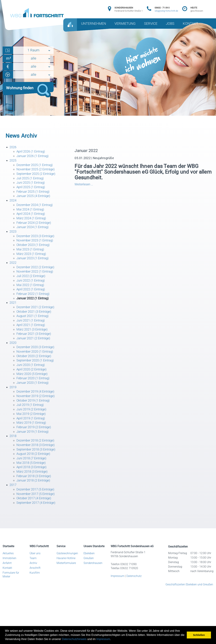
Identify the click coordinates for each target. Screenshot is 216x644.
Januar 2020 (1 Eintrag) (33, 383)
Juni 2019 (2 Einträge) (31, 409)
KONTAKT (190, 24)
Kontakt (7, 568)
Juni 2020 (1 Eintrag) (31, 365)
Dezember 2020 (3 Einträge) (35, 347)
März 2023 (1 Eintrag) (31, 254)
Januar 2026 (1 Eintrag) (33, 156)
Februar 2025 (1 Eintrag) (33, 192)
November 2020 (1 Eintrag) (35, 351)
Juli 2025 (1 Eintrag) (30, 178)
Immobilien (9, 558)
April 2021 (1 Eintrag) (31, 325)
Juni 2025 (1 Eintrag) (31, 183)
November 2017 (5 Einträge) (36, 494)
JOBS (170, 24)
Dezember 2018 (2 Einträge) (35, 440)
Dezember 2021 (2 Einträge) (35, 307)
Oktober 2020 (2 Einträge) (34, 356)
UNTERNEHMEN (94, 24)
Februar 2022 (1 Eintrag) (33, 294)
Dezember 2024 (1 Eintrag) (35, 205)
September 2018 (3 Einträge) (36, 449)
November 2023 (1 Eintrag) (35, 240)
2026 (13, 147)
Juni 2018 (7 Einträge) (31, 458)
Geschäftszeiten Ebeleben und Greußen (189, 584)
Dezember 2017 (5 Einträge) (35, 489)
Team (33, 558)
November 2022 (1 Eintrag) (35, 271)
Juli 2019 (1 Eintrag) (30, 405)
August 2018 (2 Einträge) (33, 454)
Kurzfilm (35, 573)
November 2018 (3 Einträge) (36, 445)
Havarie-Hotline (66, 558)
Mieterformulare (66, 563)
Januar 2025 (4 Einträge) (33, 196)
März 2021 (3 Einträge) (32, 329)
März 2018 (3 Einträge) (32, 471)
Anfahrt (7, 563)
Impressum (103, 639)
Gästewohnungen (67, 553)
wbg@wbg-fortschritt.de (166, 11)
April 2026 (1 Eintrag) (31, 151)
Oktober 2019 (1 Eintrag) (33, 400)
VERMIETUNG (125, 24)
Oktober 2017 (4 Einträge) (34, 498)
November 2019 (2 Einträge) (36, 396)
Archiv (33, 563)
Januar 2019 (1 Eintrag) (33, 432)
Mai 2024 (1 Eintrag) (30, 209)
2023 (13, 231)
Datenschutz (134, 576)
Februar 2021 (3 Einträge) (34, 334)
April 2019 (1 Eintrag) (31, 418)
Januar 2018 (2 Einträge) (33, 480)
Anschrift (35, 568)
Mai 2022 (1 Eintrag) (30, 285)
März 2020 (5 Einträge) (32, 374)
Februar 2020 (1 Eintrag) (33, 378)
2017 (13, 485)
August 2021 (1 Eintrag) (33, 316)
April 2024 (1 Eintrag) (31, 214)
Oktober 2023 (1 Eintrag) (33, 245)
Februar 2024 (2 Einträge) (34, 223)
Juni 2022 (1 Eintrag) (31, 280)
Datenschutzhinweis (74, 639)
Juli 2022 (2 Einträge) (31, 276)
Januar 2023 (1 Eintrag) (33, 258)
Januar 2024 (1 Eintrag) (33, 227)
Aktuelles (8, 553)
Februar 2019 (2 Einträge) (34, 427)
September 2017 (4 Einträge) (36, 503)
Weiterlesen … (94, 184)
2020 (13, 343)
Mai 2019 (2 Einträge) (31, 414)
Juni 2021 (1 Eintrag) (31, 320)
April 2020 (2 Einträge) (31, 369)
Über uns (35, 553)
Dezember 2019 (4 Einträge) (35, 391)
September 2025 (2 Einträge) (36, 174)
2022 (13, 263)
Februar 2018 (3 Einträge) (34, 476)
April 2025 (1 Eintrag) (31, 187)
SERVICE (151, 24)
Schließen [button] (199, 635)
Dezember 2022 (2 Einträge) (35, 267)
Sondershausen (93, 563)
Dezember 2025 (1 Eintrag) (35, 165)
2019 (13, 387)
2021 (13, 303)
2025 (13, 160)
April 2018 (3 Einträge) (31, 467)
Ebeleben (89, 553)
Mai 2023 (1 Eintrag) (30, 249)
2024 (13, 200)
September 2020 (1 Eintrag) (35, 360)
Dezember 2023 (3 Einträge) (35, 236)
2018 (13, 436)
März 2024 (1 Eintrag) (31, 218)
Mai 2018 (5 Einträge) (31, 463)
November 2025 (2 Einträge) (36, 169)
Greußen (89, 558)
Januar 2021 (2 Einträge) (33, 338)
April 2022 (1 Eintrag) (31, 289)
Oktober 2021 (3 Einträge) (34, 312)
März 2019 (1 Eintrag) (31, 423)
